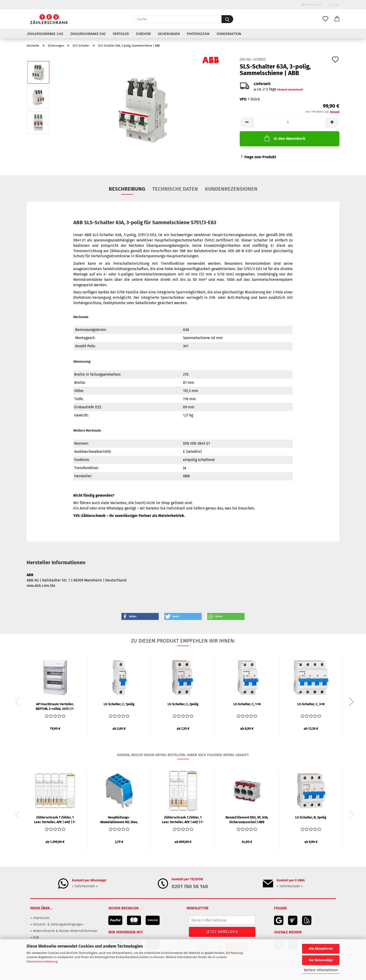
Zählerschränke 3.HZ (45, 34)
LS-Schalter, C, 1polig (119, 704)
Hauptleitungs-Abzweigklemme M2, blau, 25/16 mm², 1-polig (119, 819)
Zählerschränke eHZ (88, 34)
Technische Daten (175, 189)
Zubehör (143, 34)
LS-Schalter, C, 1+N (247, 704)
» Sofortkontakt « (85, 886)
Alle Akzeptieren (321, 949)
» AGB (34, 937)
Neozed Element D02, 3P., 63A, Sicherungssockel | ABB (247, 819)
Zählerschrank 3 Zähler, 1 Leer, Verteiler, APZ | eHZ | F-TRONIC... (183, 819)
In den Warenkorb (284, 138)
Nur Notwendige (321, 960)
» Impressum (40, 918)
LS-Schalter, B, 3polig (311, 817)
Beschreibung (127, 189)
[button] (337, 19)
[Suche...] (227, 19)
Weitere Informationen (321, 970)
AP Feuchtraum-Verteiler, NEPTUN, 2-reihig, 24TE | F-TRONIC (55, 706)
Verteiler (121, 34)
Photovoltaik (198, 34)
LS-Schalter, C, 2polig (183, 704)
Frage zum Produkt (260, 157)
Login (334, 5)
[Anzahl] (290, 122)
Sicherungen (169, 34)
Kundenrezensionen (231, 189)
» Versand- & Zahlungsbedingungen (57, 924)
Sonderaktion (229, 34)
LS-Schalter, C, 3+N (311, 704)
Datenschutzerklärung (42, 961)
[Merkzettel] (325, 19)
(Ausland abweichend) (290, 90)
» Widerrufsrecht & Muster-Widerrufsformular (64, 931)
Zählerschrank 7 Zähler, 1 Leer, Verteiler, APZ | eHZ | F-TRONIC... (55, 819)
